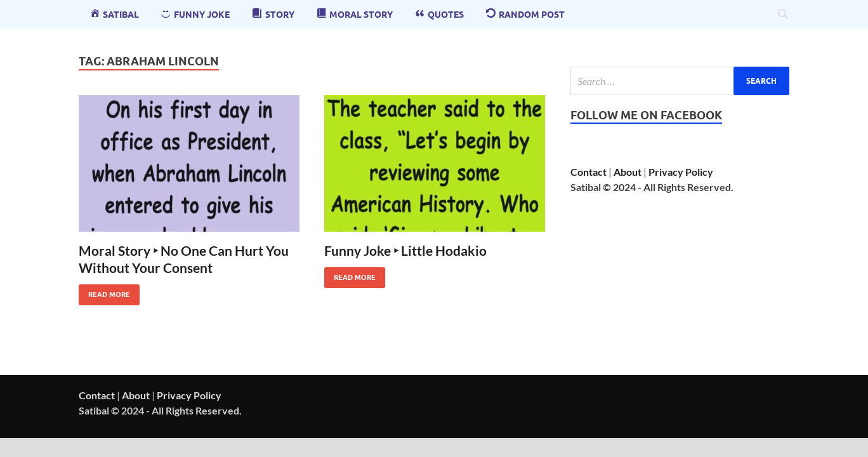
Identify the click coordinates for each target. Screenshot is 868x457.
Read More (104, 292)
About (628, 172)
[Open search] (783, 15)
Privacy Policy (681, 172)
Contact (589, 172)
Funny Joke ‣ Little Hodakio (405, 250)
